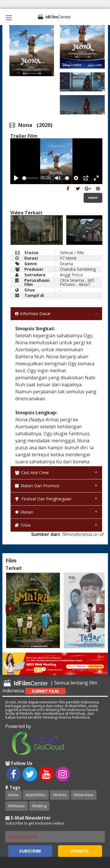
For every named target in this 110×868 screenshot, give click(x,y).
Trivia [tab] (23, 525)
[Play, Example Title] (16, 178)
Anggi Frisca (71, 275)
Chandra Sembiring (78, 269)
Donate (80, 851)
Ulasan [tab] (24, 512)
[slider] (30, 178)
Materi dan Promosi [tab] (37, 486)
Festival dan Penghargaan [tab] (43, 499)
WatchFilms (36, 795)
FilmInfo (60, 795)
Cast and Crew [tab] (32, 473)
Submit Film (45, 691)
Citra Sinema (72, 280)
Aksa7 (84, 284)
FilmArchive (84, 795)
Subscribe (30, 851)
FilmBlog (39, 806)
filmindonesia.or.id (83, 534)
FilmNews (17, 806)
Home (13, 795)
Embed (93, 198)
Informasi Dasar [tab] (33, 314)
